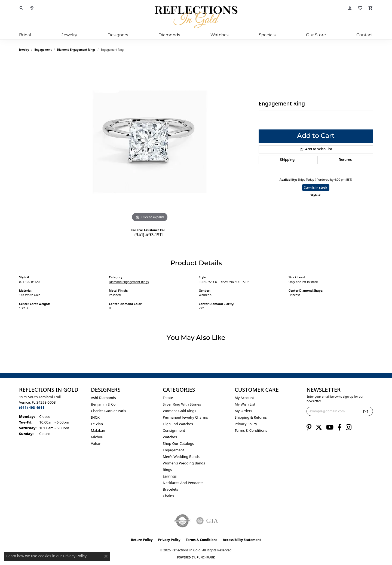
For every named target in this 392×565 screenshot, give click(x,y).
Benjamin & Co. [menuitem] (104, 404)
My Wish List (245, 404)
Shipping (287, 160)
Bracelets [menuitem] (170, 489)
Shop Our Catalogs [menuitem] (178, 443)
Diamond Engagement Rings (76, 50)
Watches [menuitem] (170, 437)
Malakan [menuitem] (98, 430)
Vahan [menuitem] (96, 443)
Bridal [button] (25, 35)
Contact (365, 35)
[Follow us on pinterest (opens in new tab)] (309, 427)
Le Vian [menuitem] (97, 424)
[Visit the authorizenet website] (182, 521)
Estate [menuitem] (168, 398)
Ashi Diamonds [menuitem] (103, 398)
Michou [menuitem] (97, 437)
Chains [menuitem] (168, 496)
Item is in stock (316, 187)
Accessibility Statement (242, 540)
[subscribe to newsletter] (366, 411)
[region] (150, 142)
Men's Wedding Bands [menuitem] (181, 457)
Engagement (43, 50)
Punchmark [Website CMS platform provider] (206, 557)
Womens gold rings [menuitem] (180, 411)
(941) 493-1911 (148, 235)
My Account (244, 398)
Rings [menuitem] (167, 470)
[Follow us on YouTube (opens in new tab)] (330, 427)
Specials (267, 35)
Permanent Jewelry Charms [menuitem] (185, 417)
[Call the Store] (32, 407)
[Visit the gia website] (207, 521)
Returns (345, 160)
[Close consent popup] (106, 556)
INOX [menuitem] (95, 417)
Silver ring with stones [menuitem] (182, 404)
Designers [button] (118, 35)
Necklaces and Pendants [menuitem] (183, 483)
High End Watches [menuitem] (178, 424)
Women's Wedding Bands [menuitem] (184, 463)
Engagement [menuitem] (173, 450)
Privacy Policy (246, 424)
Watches (219, 35)
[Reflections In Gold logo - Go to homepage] (196, 17)
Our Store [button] (316, 35)
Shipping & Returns (251, 417)
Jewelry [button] (69, 35)
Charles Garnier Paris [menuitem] (108, 411)
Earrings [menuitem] (170, 476)
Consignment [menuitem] (174, 430)
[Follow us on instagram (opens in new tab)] (349, 427)
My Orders (243, 411)
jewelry (24, 50)
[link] (32, 8)
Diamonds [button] (169, 35)
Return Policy (142, 540)
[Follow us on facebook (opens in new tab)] (340, 427)
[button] (22, 8)
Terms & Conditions (251, 430)
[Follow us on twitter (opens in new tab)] (319, 427)
